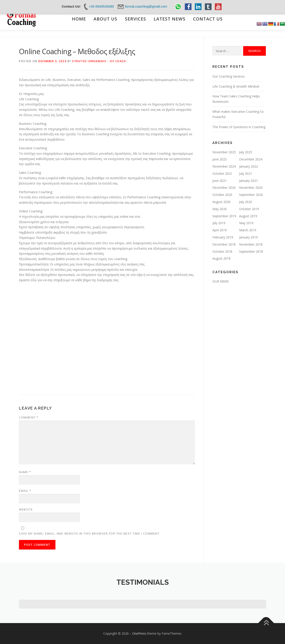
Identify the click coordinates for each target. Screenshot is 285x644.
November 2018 (251, 244)
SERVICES (135, 19)
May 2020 (220, 209)
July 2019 (219, 223)
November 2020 (251, 188)
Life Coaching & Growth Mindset (236, 86)
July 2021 (246, 173)
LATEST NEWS (170, 19)
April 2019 (220, 230)
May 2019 (246, 223)
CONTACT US (208, 19)
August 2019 (248, 216)
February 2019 (223, 237)
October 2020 (222, 195)
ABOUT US (105, 19)
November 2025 (224, 152)
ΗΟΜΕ (79, 19)
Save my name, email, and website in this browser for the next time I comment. (90, 533)
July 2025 (246, 152)
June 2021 (220, 181)
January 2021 (248, 181)
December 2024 (251, 159)
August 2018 (221, 258)
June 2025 (220, 159)
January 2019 (248, 237)
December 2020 (224, 188)
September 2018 (251, 251)
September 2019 (224, 216)
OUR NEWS (221, 281)
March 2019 (248, 230)
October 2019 (249, 209)
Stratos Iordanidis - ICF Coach (99, 61)
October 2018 (222, 251)
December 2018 (224, 244)
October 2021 (222, 173)
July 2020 (246, 202)
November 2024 (224, 166)
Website (26, 509)
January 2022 (248, 166)
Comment (29, 417)
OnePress (139, 633)
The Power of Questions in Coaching (239, 127)
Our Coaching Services (229, 76)
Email (25, 491)
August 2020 (221, 202)
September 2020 (251, 195)
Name (25, 472)
